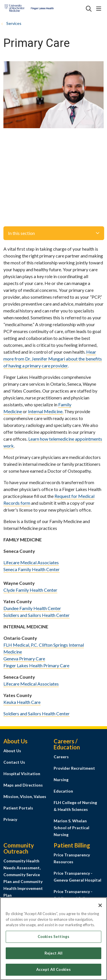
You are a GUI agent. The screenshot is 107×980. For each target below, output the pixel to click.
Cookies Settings (53, 939)
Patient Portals (18, 808)
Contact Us (14, 762)
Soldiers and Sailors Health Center (37, 615)
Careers (61, 757)
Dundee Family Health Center (32, 608)
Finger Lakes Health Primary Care (36, 665)
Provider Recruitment (74, 768)
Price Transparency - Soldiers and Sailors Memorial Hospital (73, 898)
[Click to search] (89, 9)
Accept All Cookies (53, 972)
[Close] (100, 908)
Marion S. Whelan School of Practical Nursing (71, 828)
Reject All (53, 956)
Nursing (61, 780)
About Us (12, 751)
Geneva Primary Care (24, 659)
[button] (100, 9)
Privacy (10, 819)
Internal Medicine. (46, 411)
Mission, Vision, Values (25, 796)
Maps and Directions (23, 785)
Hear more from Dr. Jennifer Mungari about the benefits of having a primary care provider (53, 359)
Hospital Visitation (22, 774)
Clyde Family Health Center (30, 590)
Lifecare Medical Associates (31, 562)
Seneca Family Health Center (32, 569)
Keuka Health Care (22, 702)
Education (63, 791)
